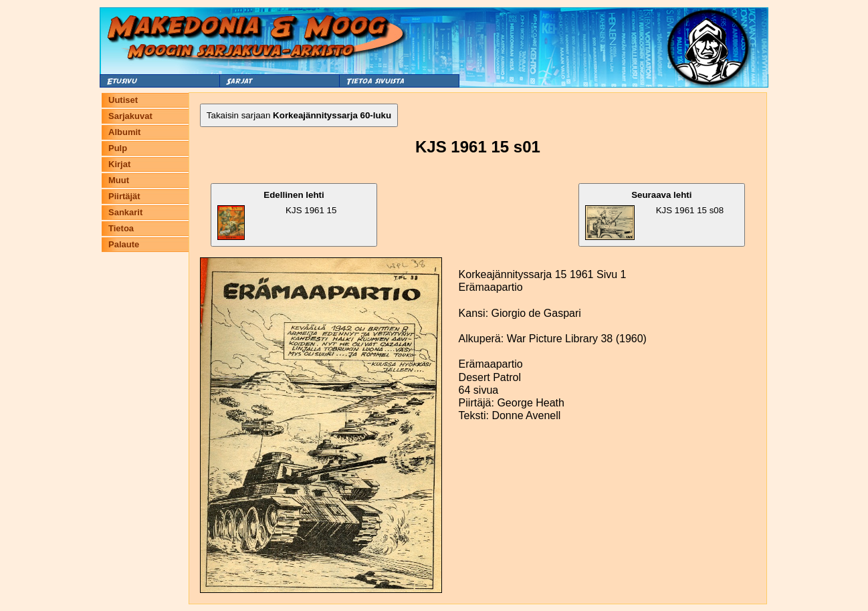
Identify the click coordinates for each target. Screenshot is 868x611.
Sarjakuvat (130, 116)
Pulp (118, 148)
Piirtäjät (124, 196)
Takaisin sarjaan (299, 115)
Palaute (124, 244)
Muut (119, 180)
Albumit (124, 132)
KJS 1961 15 (277, 215)
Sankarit (125, 212)
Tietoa (121, 228)
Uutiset (123, 100)
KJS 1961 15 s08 (655, 215)
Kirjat (119, 164)
